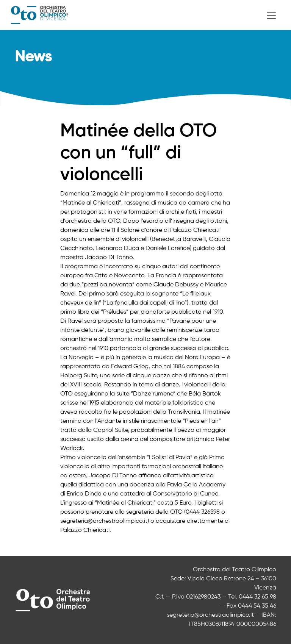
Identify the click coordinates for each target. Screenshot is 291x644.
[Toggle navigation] (271, 15)
